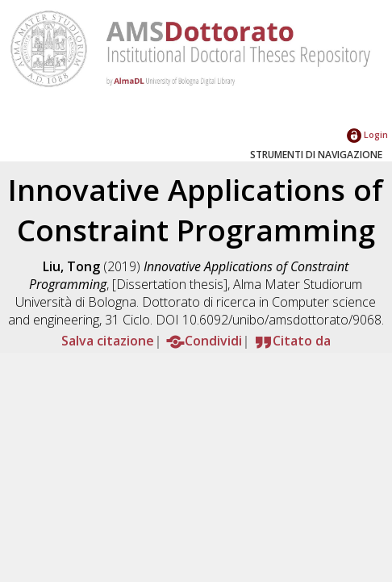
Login (367, 134)
